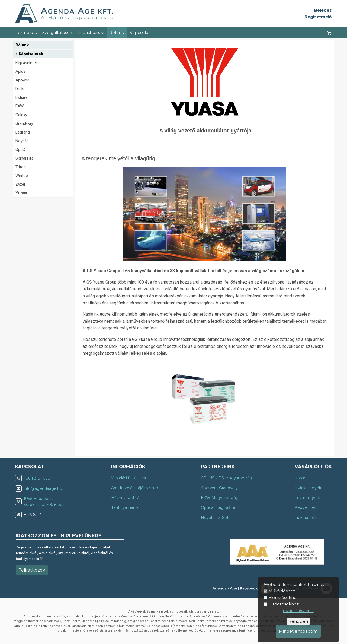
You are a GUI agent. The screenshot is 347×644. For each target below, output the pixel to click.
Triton (21, 167)
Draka (20, 89)
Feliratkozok (32, 570)
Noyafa (22, 141)
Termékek (26, 32)
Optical (208, 507)
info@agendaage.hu (43, 488)
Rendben (298, 621)
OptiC (20, 150)
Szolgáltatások (57, 32)
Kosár (300, 478)
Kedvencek (305, 507)
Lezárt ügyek (307, 498)
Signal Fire (25, 158)
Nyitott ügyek (308, 488)
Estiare (22, 97)
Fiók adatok (306, 518)
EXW (20, 106)
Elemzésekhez (284, 597)
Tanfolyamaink (125, 507)
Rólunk (117, 32)
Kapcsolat (140, 32)
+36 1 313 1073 (37, 478)
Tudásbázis (91, 32)
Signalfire (226, 507)
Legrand (23, 132)
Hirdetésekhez (284, 604)
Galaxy (21, 115)
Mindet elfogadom (298, 631)
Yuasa (21, 193)
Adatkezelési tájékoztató (135, 488)
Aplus (20, 71)
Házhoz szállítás (126, 498)
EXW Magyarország (220, 498)
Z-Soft (224, 518)
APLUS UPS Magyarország (226, 478)
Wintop (22, 176)
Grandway (24, 123)
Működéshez (282, 591)
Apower (22, 80)
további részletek (298, 611)
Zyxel (20, 184)
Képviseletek (29, 54)
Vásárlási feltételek (129, 478)
